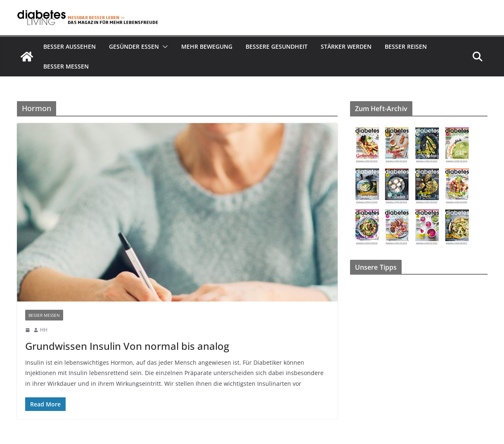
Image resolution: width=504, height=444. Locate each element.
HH (44, 330)
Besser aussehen (70, 46)
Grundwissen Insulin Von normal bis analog (127, 346)
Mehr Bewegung (207, 46)
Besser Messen (66, 66)
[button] (163, 47)
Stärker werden (346, 46)
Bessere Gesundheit (277, 46)
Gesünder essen (134, 46)
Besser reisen (406, 46)
